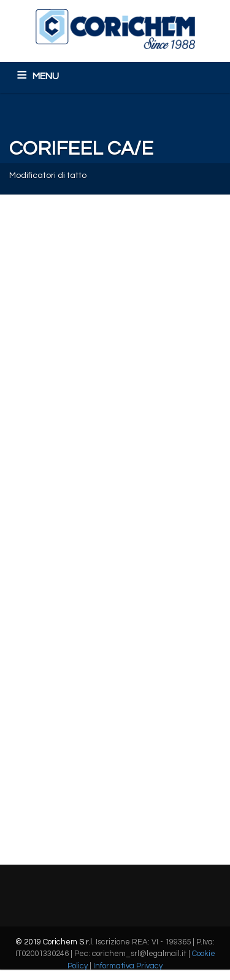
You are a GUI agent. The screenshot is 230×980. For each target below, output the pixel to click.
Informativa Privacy (128, 966)
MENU (46, 76)
